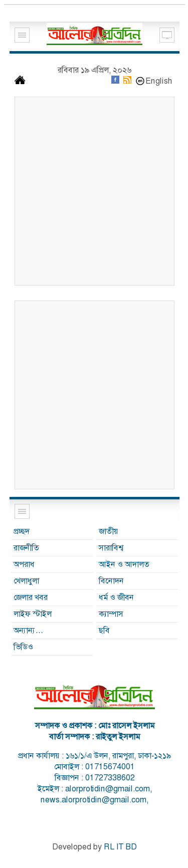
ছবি (104, 630)
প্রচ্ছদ (22, 531)
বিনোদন (111, 581)
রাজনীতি (26, 548)
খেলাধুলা (26, 581)
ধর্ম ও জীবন (116, 597)
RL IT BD (120, 847)
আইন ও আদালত (124, 564)
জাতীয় (109, 531)
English (159, 81)
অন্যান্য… (28, 630)
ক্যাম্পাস (111, 614)
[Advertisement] (94, 191)
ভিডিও (23, 647)
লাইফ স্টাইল (33, 614)
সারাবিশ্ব (111, 548)
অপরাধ (24, 564)
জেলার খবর (31, 597)
